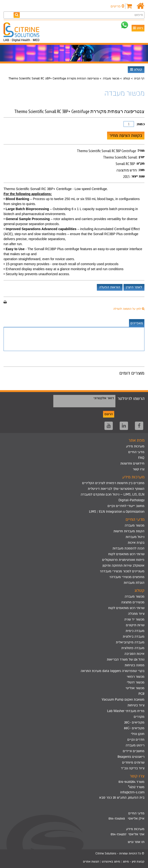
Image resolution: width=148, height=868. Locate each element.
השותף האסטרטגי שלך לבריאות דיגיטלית (116, 489)
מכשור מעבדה (111, 78)
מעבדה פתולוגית (133, 648)
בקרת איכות (136, 543)
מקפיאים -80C (134, 728)
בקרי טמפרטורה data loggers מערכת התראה (113, 671)
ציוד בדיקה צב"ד (133, 768)
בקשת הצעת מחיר (126, 135)
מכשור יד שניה (134, 619)
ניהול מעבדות (135, 537)
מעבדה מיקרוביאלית (130, 642)
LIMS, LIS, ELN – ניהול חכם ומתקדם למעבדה (113, 494)
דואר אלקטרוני (104, 398)
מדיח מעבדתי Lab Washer (126, 711)
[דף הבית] (141, 6)
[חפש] (17, 15)
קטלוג (136, 70)
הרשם (109, 414)
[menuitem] (74, 483)
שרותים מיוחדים (133, 762)
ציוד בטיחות (136, 705)
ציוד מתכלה (136, 614)
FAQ (141, 458)
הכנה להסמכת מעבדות (128, 548)
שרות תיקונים (135, 625)
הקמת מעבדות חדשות (129, 531)
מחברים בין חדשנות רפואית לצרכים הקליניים (113, 483)
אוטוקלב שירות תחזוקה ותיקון (123, 566)
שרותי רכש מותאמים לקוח (126, 554)
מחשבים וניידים (134, 751)
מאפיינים (137, 323)
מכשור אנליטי (135, 688)
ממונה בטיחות (135, 665)
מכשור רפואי (136, 677)
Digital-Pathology (131, 500)
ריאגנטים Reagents (131, 757)
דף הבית (139, 78)
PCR (141, 694)
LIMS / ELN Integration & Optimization (117, 512)
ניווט (138, 28)
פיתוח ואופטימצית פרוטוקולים (123, 560)
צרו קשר (139, 469)
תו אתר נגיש (136, 842)
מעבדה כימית (135, 631)
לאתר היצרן (134, 287)
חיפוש (139, 15)
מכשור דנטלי (136, 682)
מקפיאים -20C (134, 722)
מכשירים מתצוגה (133, 602)
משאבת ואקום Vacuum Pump (123, 700)
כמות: (140, 124)
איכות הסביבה (134, 654)
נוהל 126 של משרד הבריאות (126, 659)
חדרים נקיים (136, 740)
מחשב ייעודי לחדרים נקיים (126, 506)
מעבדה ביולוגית (134, 637)
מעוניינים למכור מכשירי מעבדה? (122, 571)
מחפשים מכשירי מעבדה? (127, 577)
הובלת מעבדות (134, 583)
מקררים (139, 717)
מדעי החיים (136, 452)
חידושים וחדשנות (132, 463)
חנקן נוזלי (138, 734)
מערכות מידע (135, 446)
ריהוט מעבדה (135, 745)
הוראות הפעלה (110, 287)
